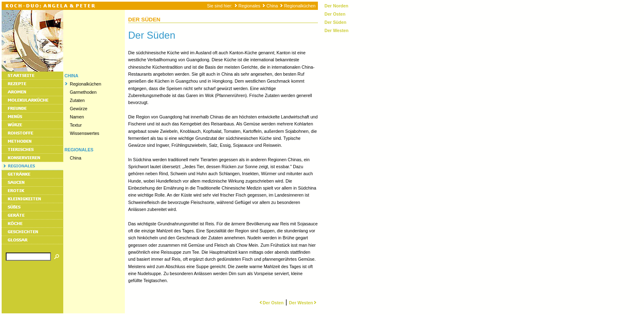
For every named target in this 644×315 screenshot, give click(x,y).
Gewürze (79, 109)
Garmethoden (83, 92)
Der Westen (304, 303)
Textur (76, 125)
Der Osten (271, 303)
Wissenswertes (85, 133)
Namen (77, 117)
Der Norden (336, 6)
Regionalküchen (300, 6)
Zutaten (77, 100)
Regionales (250, 6)
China (272, 6)
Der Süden (335, 22)
